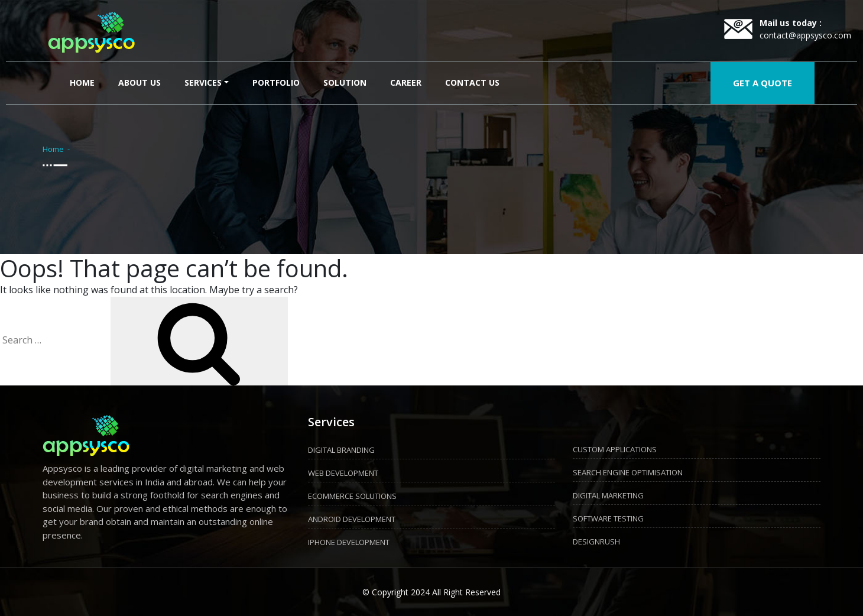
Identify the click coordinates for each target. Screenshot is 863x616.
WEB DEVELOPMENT (343, 473)
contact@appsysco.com (805, 35)
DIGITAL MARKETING (608, 495)
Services (203, 82)
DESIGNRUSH (596, 542)
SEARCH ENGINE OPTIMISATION (628, 472)
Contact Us (472, 82)
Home (85, 82)
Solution (345, 82)
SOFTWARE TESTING (608, 518)
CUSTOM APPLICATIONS (615, 449)
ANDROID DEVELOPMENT (352, 519)
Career (406, 82)
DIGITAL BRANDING (341, 450)
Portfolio (276, 82)
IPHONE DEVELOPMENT (349, 542)
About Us (139, 82)
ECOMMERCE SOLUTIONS (352, 496)
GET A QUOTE (763, 83)
